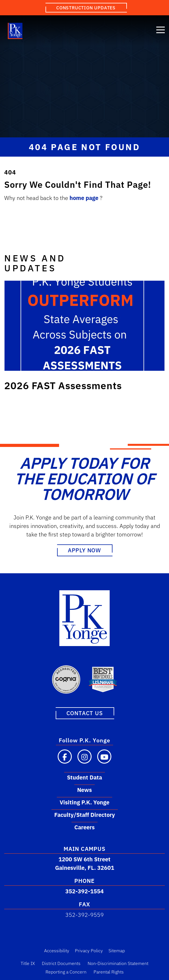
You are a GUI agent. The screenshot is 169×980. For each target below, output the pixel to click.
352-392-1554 (84, 891)
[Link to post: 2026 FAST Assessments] (84, 326)
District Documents (61, 963)
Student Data (84, 777)
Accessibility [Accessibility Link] (57, 951)
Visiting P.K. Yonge (84, 802)
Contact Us (85, 713)
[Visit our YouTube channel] (104, 757)
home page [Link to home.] (85, 198)
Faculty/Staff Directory (85, 815)
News (84, 790)
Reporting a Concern (66, 972)
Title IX (28, 963)
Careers (84, 827)
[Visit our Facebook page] (65, 757)
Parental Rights (109, 972)
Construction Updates (86, 8)
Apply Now (84, 550)
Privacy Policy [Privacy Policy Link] (89, 951)
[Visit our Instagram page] (84, 757)
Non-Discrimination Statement (118, 963)
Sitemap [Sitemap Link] (117, 951)
